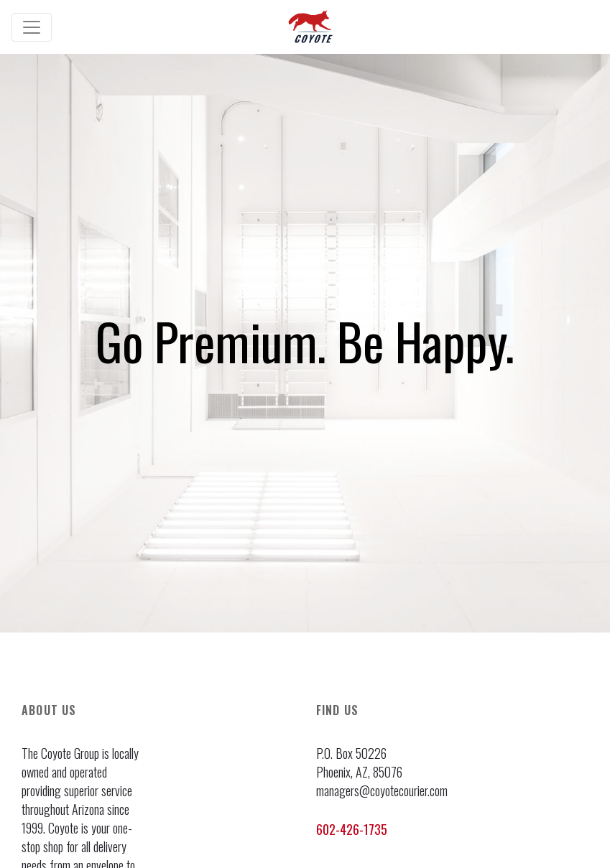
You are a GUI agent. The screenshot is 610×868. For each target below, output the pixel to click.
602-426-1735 (352, 829)
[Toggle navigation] (32, 27)
